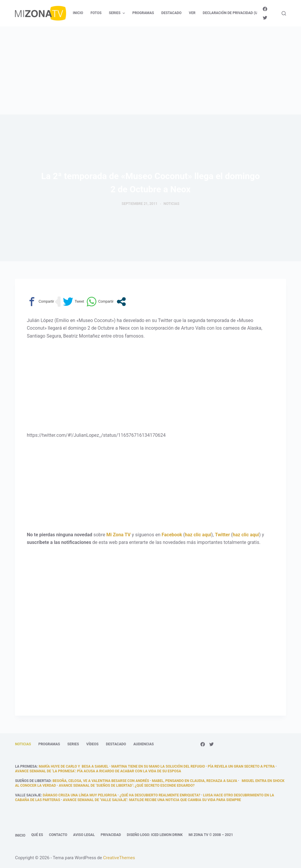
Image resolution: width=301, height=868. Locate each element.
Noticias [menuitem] (23, 744)
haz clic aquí (198, 535)
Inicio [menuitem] (78, 13)
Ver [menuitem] (192, 13)
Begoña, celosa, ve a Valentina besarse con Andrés (101, 781)
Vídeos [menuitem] (93, 744)
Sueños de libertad (33, 781)
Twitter (222, 535)
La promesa (26, 766)
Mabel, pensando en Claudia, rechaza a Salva (195, 781)
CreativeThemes (119, 858)
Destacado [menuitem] (172, 13)
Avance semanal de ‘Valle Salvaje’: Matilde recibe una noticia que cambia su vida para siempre (152, 800)
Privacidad (111, 835)
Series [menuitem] (118, 13)
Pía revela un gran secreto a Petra (241, 766)
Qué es (37, 835)
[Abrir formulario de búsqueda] (284, 13)
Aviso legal (84, 835)
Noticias (171, 204)
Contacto (58, 835)
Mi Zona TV (118, 535)
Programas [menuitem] (143, 13)
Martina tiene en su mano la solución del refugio (158, 766)
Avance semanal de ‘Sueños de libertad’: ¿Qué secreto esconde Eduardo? (127, 786)
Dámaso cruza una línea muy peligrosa (80, 795)
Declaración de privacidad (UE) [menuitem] (232, 13)
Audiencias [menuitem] (144, 744)
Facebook (172, 535)
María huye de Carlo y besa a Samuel (74, 766)
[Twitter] (265, 18)
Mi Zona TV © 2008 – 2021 (211, 835)
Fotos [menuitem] (96, 13)
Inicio (20, 835)
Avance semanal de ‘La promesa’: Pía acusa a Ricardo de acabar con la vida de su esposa (98, 771)
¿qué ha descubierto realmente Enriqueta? (160, 795)
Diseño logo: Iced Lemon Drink (155, 835)
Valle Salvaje (28, 795)
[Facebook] (265, 9)
